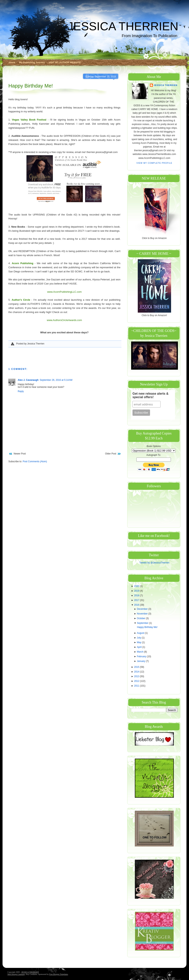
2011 (137, 686)
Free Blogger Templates (59, 974)
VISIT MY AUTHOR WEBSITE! (65, 63)
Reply (21, 391)
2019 (137, 591)
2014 (137, 672)
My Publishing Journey (32, 63)
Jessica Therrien (166, 85)
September (143, 623)
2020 (137, 586)
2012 (137, 681)
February (142, 656)
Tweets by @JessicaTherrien (154, 563)
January (141, 661)
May (140, 642)
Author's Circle (21, 300)
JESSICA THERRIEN (123, 26)
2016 (137, 605)
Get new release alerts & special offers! (151, 395)
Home (12, 63)
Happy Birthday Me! (31, 86)
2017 (137, 600)
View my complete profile (154, 163)
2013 (137, 676)
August (141, 633)
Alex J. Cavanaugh (28, 380)
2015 (137, 667)
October (141, 618)
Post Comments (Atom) (35, 461)
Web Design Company (16, 974)
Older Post (111, 454)
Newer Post (20, 454)
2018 (137, 596)
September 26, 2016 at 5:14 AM (56, 380)
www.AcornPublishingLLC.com (64, 292)
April (140, 647)
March (141, 652)
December (143, 609)
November (143, 614)
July (139, 638)
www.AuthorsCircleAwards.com (64, 320)
